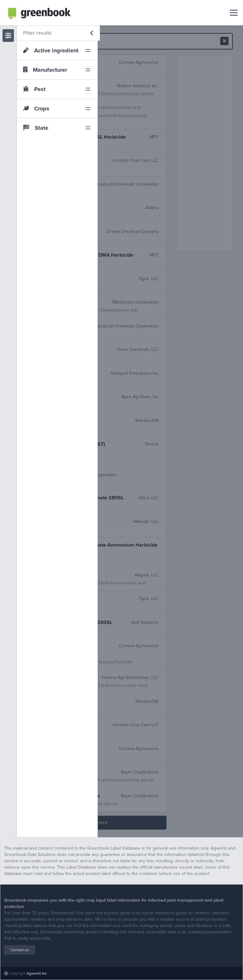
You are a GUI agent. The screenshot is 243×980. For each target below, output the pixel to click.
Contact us (20, 950)
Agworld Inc (37, 973)
